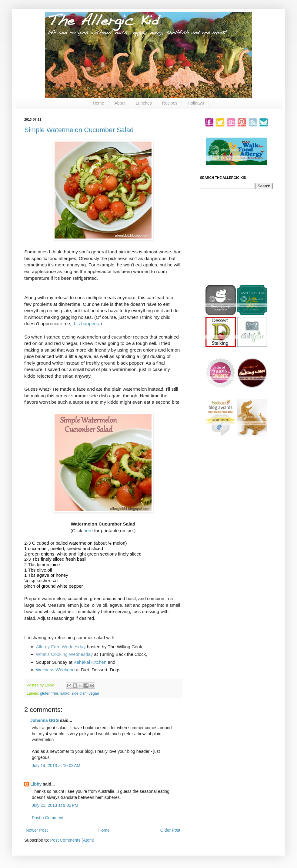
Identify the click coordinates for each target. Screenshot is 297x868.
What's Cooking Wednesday (65, 654)
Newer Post (37, 830)
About (120, 103)
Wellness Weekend (55, 670)
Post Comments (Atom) (72, 840)
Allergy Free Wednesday (61, 647)
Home (98, 103)
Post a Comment (48, 818)
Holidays (196, 103)
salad (65, 693)
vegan (94, 693)
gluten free (49, 693)
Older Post (170, 830)
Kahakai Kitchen (90, 662)
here (88, 531)
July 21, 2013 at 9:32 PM (55, 805)
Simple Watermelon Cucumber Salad (79, 130)
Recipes (170, 103)
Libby (36, 784)
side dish (79, 693)
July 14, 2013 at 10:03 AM (56, 766)
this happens (86, 324)
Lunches (144, 103)
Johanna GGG (45, 720)
